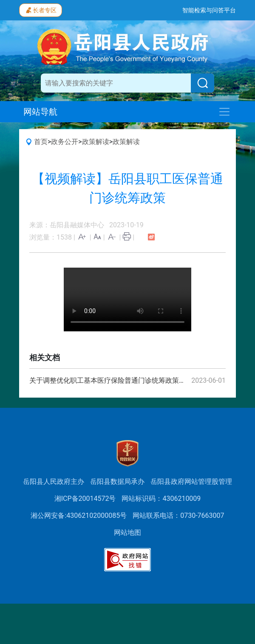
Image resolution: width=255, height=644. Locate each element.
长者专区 (41, 9)
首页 (41, 142)
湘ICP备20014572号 (85, 499)
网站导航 (40, 112)
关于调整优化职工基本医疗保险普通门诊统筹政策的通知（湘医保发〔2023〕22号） (109, 380)
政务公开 (65, 142)
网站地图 (127, 532)
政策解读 (96, 142)
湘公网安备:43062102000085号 (79, 515)
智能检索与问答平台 (209, 10)
